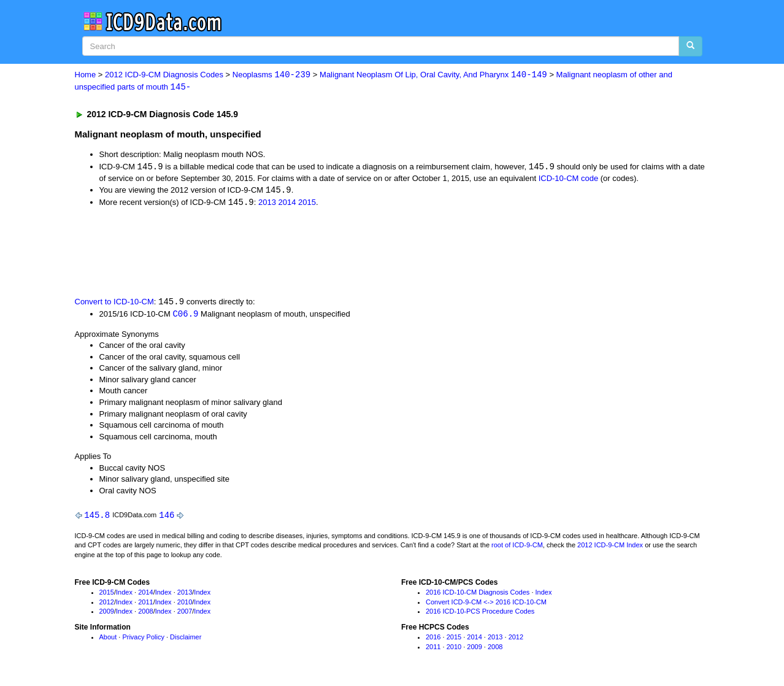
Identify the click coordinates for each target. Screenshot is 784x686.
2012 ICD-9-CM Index (610, 548)
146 (167, 517)
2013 (267, 204)
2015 (307, 204)
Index (124, 595)
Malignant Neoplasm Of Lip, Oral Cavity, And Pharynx (433, 75)
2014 (287, 204)
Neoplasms (271, 75)
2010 (185, 604)
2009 (107, 614)
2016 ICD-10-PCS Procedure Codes (480, 614)
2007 (185, 614)
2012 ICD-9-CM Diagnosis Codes (164, 75)
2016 (433, 640)
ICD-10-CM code (569, 179)
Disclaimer (186, 640)
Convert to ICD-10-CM (114, 303)
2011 (145, 604)
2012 (107, 604)
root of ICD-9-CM (517, 548)
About (108, 640)
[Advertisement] (294, 253)
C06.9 (185, 316)
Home (86, 75)
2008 (145, 614)
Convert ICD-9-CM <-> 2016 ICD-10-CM (486, 604)
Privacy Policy (143, 640)
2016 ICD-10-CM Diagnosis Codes (478, 595)
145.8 (97, 517)
